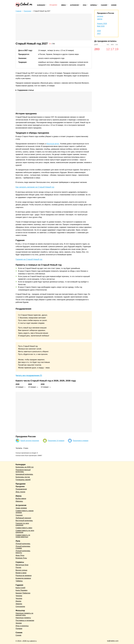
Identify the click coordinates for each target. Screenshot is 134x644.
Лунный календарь (23, 544)
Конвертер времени (23, 578)
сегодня (100, 16)
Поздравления (21, 489)
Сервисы (93, 5)
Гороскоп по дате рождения (22, 524)
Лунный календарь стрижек (23, 547)
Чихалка (19, 596)
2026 (99, 31)
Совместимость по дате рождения (25, 531)
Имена (64, 5)
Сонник (114, 5)
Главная (18, 11)
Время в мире (21, 573)
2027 (99, 34)
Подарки (19, 629)
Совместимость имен (24, 528)
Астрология (74, 5)
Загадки (19, 623)
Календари (41, 5)
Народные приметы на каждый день (24, 614)
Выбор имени (21, 499)
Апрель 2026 (102, 24)
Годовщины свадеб (23, 480)
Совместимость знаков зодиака (25, 512)
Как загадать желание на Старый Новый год (35, 187)
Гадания (104, 5)
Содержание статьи (26, 90)
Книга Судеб (20, 588)
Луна (85, 5)
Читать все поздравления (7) (29, 376)
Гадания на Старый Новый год (29, 259)
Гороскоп (19, 515)
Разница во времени (24, 576)
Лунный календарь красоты (23, 552)
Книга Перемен (22, 590)
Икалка (18, 601)
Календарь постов (23, 477)
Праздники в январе (81, 441)
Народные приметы (23, 618)
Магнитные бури (22, 565)
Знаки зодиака (21, 508)
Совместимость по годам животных (23, 536)
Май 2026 (101, 26)
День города (20, 492)
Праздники (53, 5)
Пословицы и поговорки (25, 620)
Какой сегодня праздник (30, 441)
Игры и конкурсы (22, 626)
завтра (100, 19)
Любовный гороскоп (23, 518)
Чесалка (19, 598)
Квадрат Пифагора (23, 593)
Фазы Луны (20, 555)
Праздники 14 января (56, 441)
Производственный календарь (23, 471)
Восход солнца (21, 570)
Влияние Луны (21, 558)
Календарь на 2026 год (25, 467)
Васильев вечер (53, 144)
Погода (18, 567)
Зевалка (19, 604)
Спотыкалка (20, 606)
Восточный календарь (24, 521)
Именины (19, 501)
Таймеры (19, 581)
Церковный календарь (24, 474)
